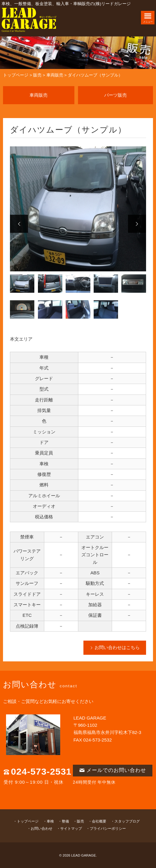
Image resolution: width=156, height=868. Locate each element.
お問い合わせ (42, 829)
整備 (65, 821)
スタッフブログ (127, 821)
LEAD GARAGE (84, 855)
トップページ (16, 75)
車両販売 (55, 75)
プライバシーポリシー (108, 829)
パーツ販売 (115, 95)
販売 (37, 75)
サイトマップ (71, 829)
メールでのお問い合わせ (113, 770)
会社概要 (99, 821)
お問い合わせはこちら (117, 647)
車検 (50, 821)
